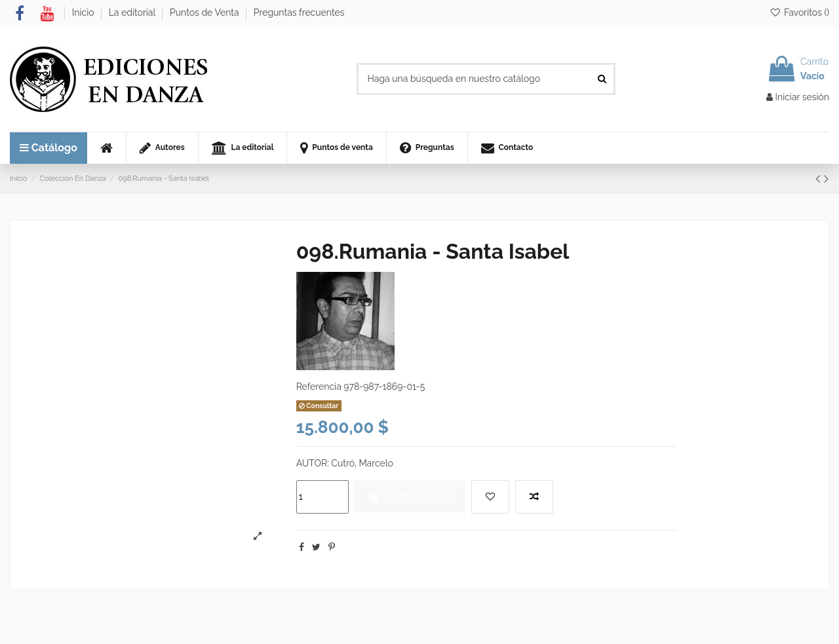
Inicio (84, 12)
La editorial (133, 12)
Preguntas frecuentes (299, 12)
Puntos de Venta (205, 12)
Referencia (319, 387)
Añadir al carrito (410, 496)
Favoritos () (799, 12)
